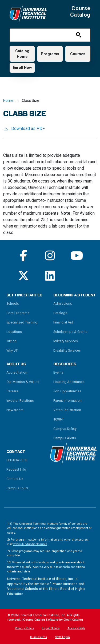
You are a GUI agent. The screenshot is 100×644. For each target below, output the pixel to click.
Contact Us (15, 479)
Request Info (16, 469)
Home (8, 100)
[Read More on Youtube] (77, 256)
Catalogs (60, 313)
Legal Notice (51, 628)
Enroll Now (22, 68)
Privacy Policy (25, 628)
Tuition (11, 341)
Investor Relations (20, 401)
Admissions (63, 304)
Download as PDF (24, 128)
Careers (12, 391)
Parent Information (67, 401)
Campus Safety (65, 429)
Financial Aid (63, 322)
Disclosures (39, 637)
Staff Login (63, 637)
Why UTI (12, 350)
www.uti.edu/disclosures (30, 544)
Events (58, 372)
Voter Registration (67, 410)
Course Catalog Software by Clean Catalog (53, 620)
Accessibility (76, 628)
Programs (50, 54)
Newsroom (15, 410)
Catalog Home (22, 54)
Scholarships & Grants (70, 332)
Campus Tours (17, 488)
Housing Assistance (69, 382)
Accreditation (17, 372)
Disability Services (67, 350)
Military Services (66, 341)
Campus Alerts (65, 438)
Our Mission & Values (23, 382)
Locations (14, 332)
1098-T (59, 419)
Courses (78, 54)
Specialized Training (22, 322)
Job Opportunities (67, 391)
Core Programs (18, 313)
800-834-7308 (17, 460)
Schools (13, 304)
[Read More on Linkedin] (50, 276)
